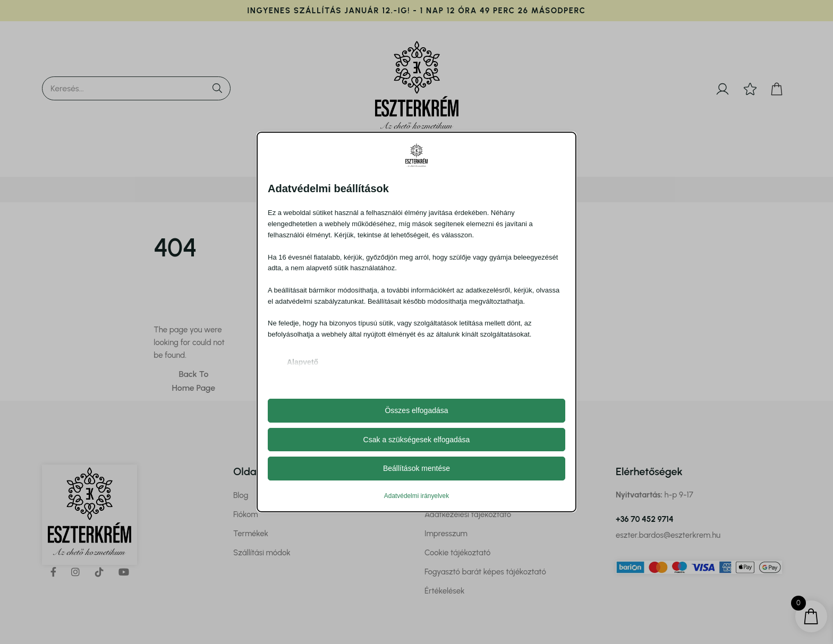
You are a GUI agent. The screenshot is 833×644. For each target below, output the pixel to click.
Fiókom (246, 514)
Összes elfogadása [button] (416, 410)
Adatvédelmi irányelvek (416, 496)
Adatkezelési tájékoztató (468, 514)
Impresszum (446, 534)
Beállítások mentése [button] (416, 468)
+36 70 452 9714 (645, 519)
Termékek (251, 534)
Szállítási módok (262, 553)
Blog (241, 495)
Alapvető (303, 362)
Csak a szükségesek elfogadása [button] (417, 440)
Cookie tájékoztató (457, 553)
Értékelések (444, 591)
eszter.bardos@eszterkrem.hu (668, 535)
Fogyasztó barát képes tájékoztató (485, 572)
